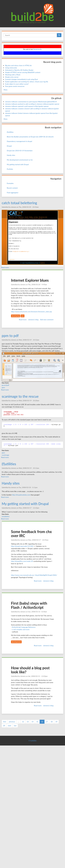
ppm (3, 387)
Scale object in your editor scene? (17, 84)
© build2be (32, 741)
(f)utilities (10, 132)
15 (37, 722)
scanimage (5, 455)
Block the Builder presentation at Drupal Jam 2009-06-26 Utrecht (30, 137)
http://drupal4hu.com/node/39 (22, 561)
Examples (10, 183)
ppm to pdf (10, 336)
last (15, 726)
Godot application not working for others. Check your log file (27, 82)
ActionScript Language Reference (24, 627)
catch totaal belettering (19, 203)
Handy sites (11, 155)
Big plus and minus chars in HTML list (18, 65)
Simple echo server (12, 77)
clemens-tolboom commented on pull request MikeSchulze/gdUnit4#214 (31, 102)
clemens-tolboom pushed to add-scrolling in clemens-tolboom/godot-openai (32, 104)
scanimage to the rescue (20, 396)
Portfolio (10, 169)
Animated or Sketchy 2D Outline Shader (19, 70)
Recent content (12, 188)
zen (23, 316)
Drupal (9, 146)
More (6, 90)
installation (6, 516)
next (9, 726)
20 (4, 726)
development (16, 642)
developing (16, 316)
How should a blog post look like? (30, 670)
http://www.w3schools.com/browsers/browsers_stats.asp (31, 312)
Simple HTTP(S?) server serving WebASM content (23, 72)
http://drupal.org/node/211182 (22, 546)
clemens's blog (33, 320)
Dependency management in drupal (19, 141)
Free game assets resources (15, 86)
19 (56, 722)
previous (12, 722)
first (5, 722)
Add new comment (47, 320)
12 (23, 722)
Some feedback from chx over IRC (31, 534)
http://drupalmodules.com (21, 495)
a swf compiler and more (21, 629)
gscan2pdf (5, 385)
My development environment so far (20, 160)
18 (52, 722)
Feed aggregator (13, 193)
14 (32, 722)
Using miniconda (11, 68)
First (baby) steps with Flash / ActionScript (29, 605)
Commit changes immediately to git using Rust (21, 79)
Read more (5, 267)
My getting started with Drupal (18, 164)
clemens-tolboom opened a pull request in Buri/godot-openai (27, 106)
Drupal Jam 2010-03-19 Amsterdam (20, 151)
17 (47, 722)
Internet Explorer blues (30, 280)
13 (28, 722)
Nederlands (37, 49)
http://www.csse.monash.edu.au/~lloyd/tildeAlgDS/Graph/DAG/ (34, 575)
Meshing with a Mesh (13, 75)
